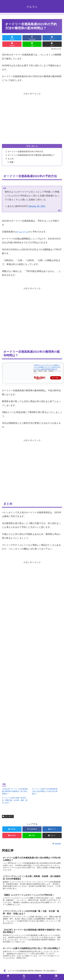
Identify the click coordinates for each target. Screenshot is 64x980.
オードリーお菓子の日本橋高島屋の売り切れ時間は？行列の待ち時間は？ (45, 791)
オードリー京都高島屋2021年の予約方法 (26, 152)
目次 (28, 146)
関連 (12, 162)
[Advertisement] (23, 118)
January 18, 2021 (37, 206)
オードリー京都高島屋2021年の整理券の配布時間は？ (31, 155)
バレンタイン (8, 816)
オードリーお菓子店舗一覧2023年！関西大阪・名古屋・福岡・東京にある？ (15, 800)
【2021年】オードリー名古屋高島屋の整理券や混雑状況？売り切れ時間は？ (15, 791)
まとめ (11, 159)
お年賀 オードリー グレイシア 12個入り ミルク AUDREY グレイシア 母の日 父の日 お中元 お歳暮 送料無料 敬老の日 (47, 367)
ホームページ (22, 232)
